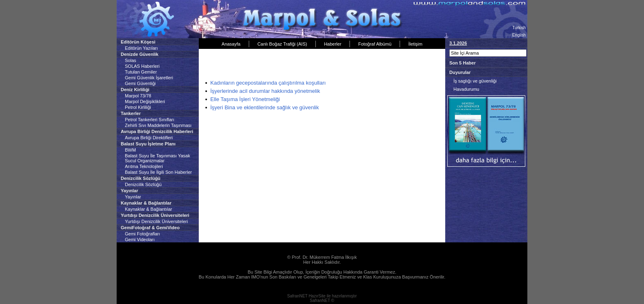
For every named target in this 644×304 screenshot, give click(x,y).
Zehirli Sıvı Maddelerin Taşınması (158, 125)
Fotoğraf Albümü (375, 44)
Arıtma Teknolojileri (144, 166)
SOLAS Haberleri (142, 66)
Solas (131, 60)
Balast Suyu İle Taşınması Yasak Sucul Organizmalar (158, 158)
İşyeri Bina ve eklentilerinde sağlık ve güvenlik (264, 107)
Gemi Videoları (140, 240)
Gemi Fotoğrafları (143, 234)
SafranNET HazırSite (306, 296)
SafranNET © (322, 301)
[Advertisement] (297, 65)
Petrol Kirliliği (138, 107)
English (519, 35)
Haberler (333, 44)
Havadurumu (466, 89)
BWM (130, 150)
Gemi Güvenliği (140, 83)
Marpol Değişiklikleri (145, 101)
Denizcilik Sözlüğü (143, 184)
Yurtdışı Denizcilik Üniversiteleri (156, 221)
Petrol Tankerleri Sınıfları (149, 120)
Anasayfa (231, 44)
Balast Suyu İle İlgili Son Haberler (158, 172)
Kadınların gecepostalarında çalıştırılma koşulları (268, 83)
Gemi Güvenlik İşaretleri (149, 78)
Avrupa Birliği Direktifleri (149, 138)
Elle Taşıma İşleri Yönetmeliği (245, 99)
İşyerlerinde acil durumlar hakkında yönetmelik (265, 91)
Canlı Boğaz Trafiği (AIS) (282, 44)
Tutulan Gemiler (141, 72)
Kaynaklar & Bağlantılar (148, 209)
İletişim (415, 44)
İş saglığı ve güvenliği (475, 81)
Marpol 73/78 (138, 96)
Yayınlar (133, 197)
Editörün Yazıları (141, 48)
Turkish (519, 28)
